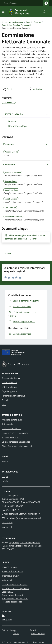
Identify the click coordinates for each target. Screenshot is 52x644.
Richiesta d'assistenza (12, 602)
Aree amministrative (11, 378)
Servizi (33, 630)
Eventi (5, 481)
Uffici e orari (7, 523)
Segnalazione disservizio (13, 595)
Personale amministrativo (13, 396)
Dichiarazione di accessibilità (15, 585)
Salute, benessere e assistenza (16, 442)
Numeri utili (7, 527)
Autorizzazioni (8, 424)
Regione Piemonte (10, 3)
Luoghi (5, 476)
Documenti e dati (9, 382)
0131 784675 (17, 506)
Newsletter (7, 620)
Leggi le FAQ (7, 592)
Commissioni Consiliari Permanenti (16, 25)
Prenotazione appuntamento (15, 598)
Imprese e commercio (11, 437)
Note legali (7, 580)
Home (4, 22)
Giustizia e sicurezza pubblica (15, 433)
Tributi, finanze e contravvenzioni (17, 446)
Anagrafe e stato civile (12, 420)
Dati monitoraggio (10, 630)
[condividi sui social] (8, 89)
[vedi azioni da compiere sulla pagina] (35, 89)
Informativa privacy (11, 576)
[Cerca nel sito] (43, 12)
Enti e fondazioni (9, 387)
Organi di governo (10, 391)
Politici (5, 400)
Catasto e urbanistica (11, 429)
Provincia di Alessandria (12, 571)
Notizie (5, 461)
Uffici (4, 405)
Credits (16, 634)
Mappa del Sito (38, 634)
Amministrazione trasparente (15, 588)
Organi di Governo (33, 22)
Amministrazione (16, 22)
